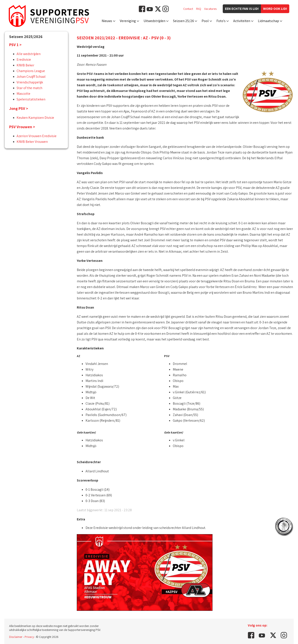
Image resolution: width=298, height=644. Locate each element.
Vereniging (128, 21)
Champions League (31, 71)
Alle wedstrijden (29, 54)
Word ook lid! (275, 9)
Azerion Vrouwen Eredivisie (37, 136)
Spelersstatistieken (31, 99)
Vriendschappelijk (30, 82)
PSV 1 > (15, 45)
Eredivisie (24, 60)
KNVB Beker (25, 65)
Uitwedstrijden (154, 21)
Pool (205, 21)
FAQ (199, 9)
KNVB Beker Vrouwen (32, 142)
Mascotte (23, 94)
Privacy (29, 637)
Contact (188, 9)
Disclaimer (16, 637)
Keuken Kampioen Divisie (35, 118)
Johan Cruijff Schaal (31, 77)
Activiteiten (242, 21)
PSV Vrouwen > (22, 127)
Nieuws (107, 21)
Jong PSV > (19, 108)
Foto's (221, 21)
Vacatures (210, 9)
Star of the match (29, 88)
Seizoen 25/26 (183, 21)
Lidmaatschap (268, 21)
